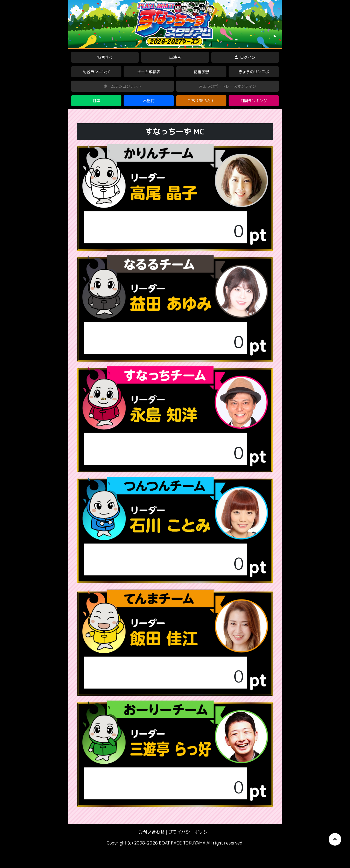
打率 (96, 101)
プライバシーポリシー (190, 832)
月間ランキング (254, 101)
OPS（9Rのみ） (201, 101)
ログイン (245, 57)
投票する (105, 57)
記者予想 (201, 72)
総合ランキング (96, 72)
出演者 (175, 57)
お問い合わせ (151, 832)
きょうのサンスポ (254, 72)
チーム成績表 (149, 72)
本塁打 (149, 101)
